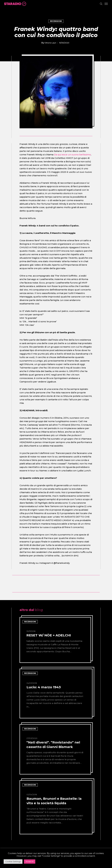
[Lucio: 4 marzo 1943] (56, 693)
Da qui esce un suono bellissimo (72, 155)
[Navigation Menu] (106, 4)
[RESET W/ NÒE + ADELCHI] (55, 640)
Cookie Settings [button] (13, 861)
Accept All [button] (30, 861)
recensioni (56, 21)
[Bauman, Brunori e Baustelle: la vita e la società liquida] (56, 807)
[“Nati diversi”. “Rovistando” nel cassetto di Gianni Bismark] (55, 749)
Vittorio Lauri (50, 43)
